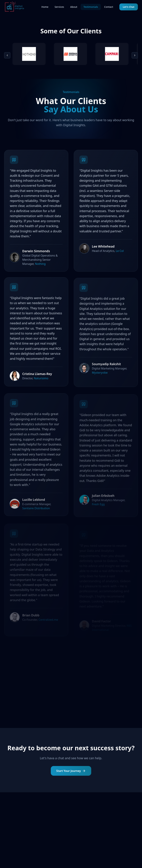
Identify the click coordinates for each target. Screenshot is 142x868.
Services (59, 7)
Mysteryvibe (100, 377)
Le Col (120, 253)
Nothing (40, 265)
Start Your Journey (71, 772)
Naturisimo (41, 382)
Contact (109, 7)
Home (45, 7)
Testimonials (91, 7)
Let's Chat (129, 7)
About (74, 7)
